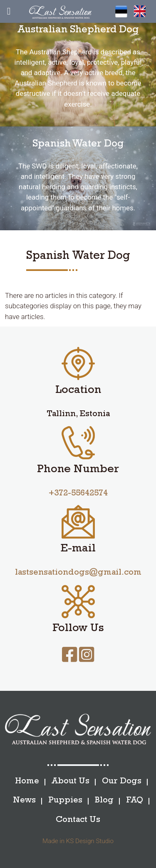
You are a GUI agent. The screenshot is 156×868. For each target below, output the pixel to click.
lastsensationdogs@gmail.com (78, 573)
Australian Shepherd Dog (78, 30)
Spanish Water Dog (78, 145)
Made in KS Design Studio (78, 841)
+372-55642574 (78, 494)
